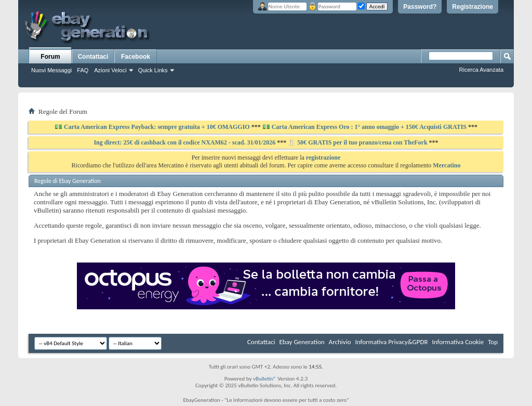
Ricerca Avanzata (481, 70)
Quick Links (153, 70)
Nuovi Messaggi (51, 70)
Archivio (340, 342)
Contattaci (93, 57)
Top (493, 342)
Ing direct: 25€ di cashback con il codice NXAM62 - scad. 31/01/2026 (185, 142)
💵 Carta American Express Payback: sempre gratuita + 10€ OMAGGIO (153, 127)
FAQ (83, 70)
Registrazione (473, 7)
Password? (420, 7)
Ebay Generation (302, 342)
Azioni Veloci (110, 70)
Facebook (136, 57)
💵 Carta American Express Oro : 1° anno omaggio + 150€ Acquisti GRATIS (364, 127)
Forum (50, 57)
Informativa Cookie (458, 342)
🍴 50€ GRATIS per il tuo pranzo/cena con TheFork (358, 142)
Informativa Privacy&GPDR (391, 342)
